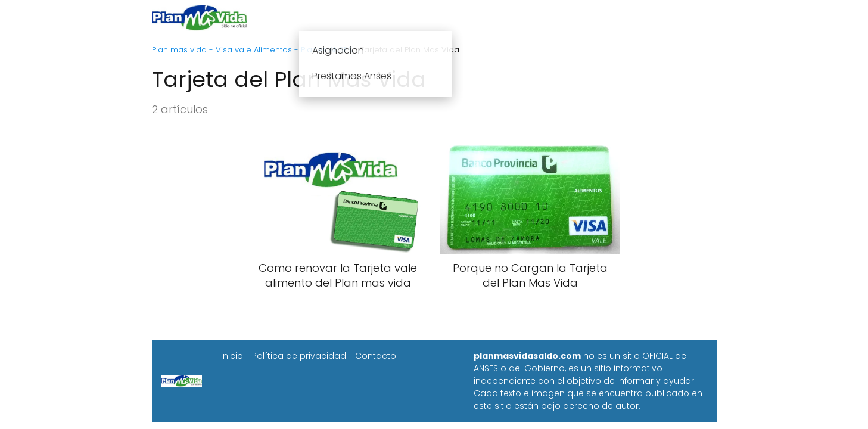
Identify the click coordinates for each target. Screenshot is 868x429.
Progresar (584, 18)
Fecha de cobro (507, 18)
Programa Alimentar (671, 18)
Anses (428, 18)
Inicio (302, 18)
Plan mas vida (364, 18)
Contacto (376, 356)
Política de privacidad (299, 356)
